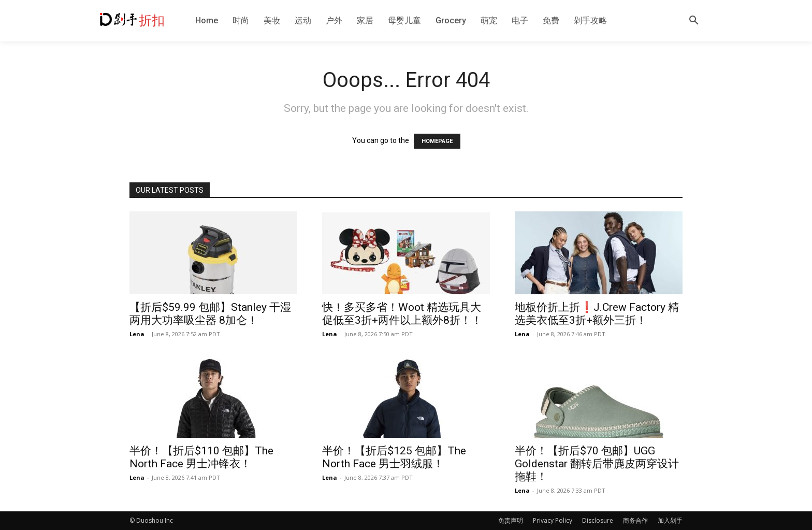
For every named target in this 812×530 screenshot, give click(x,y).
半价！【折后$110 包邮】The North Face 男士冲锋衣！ (201, 457)
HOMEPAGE (437, 141)
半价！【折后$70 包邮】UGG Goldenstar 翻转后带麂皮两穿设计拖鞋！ (597, 464)
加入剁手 (670, 520)
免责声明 (511, 520)
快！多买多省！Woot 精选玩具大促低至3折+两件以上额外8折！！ (402, 314)
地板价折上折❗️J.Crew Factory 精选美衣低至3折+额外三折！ (597, 314)
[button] (694, 21)
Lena (137, 334)
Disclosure (598, 520)
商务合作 (635, 520)
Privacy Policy (553, 520)
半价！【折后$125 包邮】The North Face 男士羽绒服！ (394, 457)
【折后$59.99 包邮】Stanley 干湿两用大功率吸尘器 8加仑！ (210, 314)
